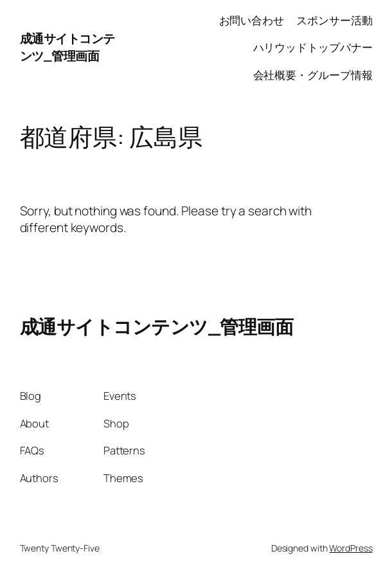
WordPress (351, 548)
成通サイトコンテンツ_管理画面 (67, 47)
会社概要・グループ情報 (313, 75)
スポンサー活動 (334, 20)
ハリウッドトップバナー (313, 47)
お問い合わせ (252, 20)
